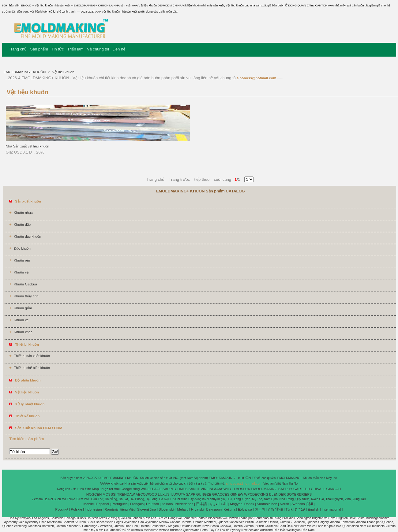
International (331, 509)
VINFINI (207, 489)
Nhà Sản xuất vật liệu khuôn (28, 146)
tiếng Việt (128, 509)
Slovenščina (147, 509)
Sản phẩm (39, 49)
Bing (136, 489)
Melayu (183, 509)
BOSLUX (243, 489)
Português (119, 504)
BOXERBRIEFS (299, 494)
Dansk (249, 504)
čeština (230, 509)
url (102, 489)
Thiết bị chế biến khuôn (32, 368)
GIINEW (237, 494)
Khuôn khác (23, 332)
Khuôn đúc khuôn (28, 236)
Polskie (76, 509)
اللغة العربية (218, 504)
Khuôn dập (22, 225)
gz (106, 489)
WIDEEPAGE (151, 489)
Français (137, 504)
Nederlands (184, 504)
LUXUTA (178, 494)
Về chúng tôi (98, 49)
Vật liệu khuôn (63, 72)
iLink (81, 489)
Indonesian (93, 509)
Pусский (62, 509)
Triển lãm (75, 49)
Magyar (236, 504)
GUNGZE (204, 494)
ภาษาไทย (275, 509)
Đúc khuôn (22, 248)
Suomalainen (267, 504)
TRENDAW (126, 494)
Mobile (88, 504)
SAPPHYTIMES (175, 489)
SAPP (191, 494)
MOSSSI (109, 494)
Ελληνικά (245, 509)
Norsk (284, 504)
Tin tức (58, 49)
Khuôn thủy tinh (26, 296)
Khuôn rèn (22, 260)
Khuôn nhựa (24, 213)
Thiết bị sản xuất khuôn (32, 356)
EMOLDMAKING (264, 489)
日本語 (201, 504)
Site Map (92, 489)
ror (111, 489)
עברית (300, 509)
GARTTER (302, 489)
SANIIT (194, 489)
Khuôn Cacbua (25, 284)
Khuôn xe (21, 320)
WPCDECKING (256, 494)
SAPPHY (285, 489)
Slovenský (167, 509)
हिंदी (310, 504)
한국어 (260, 509)
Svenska (298, 504)
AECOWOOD (146, 494)
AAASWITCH (224, 489)
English (314, 509)
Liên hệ (119, 49)
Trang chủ (18, 49)
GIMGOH (333, 489)
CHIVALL (318, 489)
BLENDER (277, 494)
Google (126, 489)
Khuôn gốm (23, 308)
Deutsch (152, 504)
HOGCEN (94, 494)
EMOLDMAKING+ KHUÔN (25, 72)
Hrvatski (197, 509)
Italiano (167, 504)
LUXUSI (164, 494)
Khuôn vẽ (21, 272)
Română (111, 509)
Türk (289, 509)
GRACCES (221, 494)
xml (117, 489)
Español (103, 504)
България (214, 509)
